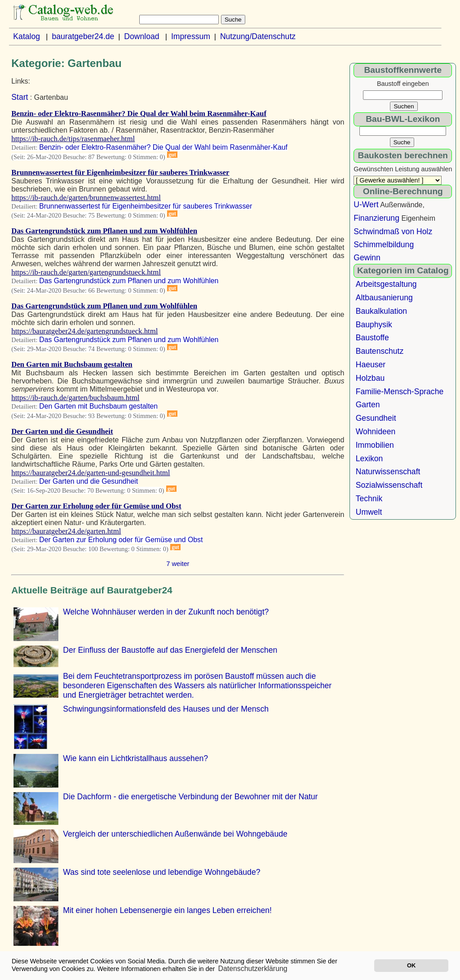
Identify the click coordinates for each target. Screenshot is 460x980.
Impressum (191, 36)
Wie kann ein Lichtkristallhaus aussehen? (135, 758)
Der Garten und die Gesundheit (62, 431)
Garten (368, 405)
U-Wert (366, 205)
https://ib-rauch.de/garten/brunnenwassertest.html (86, 198)
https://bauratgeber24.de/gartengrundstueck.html (84, 331)
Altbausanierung (384, 298)
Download (142, 36)
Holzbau (370, 378)
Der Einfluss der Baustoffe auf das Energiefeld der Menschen (170, 650)
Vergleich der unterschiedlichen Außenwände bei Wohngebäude (175, 834)
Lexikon (369, 459)
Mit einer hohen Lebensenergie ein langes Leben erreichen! (167, 910)
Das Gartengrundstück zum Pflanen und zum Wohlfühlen (104, 231)
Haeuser (371, 365)
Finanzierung (376, 218)
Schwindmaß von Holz (393, 232)
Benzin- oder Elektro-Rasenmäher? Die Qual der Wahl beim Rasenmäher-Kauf (139, 114)
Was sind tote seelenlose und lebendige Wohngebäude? (161, 872)
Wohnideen (376, 432)
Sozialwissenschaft (389, 485)
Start (20, 97)
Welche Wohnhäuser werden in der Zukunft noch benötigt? (166, 612)
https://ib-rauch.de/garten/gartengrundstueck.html (86, 272)
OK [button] (411, 965)
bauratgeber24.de (83, 36)
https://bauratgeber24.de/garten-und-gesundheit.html (91, 473)
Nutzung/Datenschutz (258, 36)
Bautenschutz (380, 351)
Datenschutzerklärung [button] (253, 969)
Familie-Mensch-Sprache (400, 392)
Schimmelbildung (384, 245)
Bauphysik (374, 325)
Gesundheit (376, 418)
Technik (369, 499)
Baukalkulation (381, 311)
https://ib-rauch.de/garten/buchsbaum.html (75, 398)
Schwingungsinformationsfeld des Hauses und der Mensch (166, 709)
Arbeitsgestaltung (386, 284)
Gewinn (367, 258)
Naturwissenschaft (388, 472)
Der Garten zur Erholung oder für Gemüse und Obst (96, 506)
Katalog (27, 36)
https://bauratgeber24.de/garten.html (66, 531)
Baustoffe (372, 338)
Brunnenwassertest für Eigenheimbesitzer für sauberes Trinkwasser (120, 172)
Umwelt (369, 512)
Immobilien (375, 445)
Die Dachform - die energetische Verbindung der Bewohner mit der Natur (190, 797)
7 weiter (178, 564)
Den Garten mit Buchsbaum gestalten (72, 364)
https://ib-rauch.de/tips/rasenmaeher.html (73, 139)
